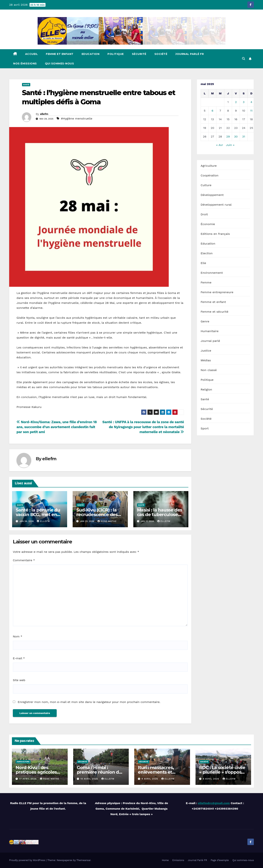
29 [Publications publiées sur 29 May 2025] (228, 136)
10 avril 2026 (90, 779)
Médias (206, 360)
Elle (203, 263)
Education (91, 54)
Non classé (209, 370)
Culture (206, 185)
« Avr (220, 145)
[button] (244, 59)
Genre (205, 321)
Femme (206, 282)
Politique (116, 54)
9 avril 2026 (150, 779)
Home (165, 860)
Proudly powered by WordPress (28, 860)
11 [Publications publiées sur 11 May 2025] (251, 111)
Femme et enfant (60, 54)
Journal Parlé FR (190, 54)
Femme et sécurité (214, 312)
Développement (212, 195)
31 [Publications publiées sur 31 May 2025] (244, 136)
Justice (206, 351)
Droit (204, 214)
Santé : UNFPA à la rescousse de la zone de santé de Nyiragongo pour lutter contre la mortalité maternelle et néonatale (143, 427)
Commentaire (24, 560)
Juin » (230, 145)
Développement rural (216, 205)
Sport (205, 428)
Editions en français (215, 234)
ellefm (44, 114)
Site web (19, 680)
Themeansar (84, 860)
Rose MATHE (107, 521)
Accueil (32, 54)
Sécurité (139, 54)
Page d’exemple (220, 860)
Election (207, 253)
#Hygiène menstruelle (77, 119)
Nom (18, 636)
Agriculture (209, 166)
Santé (26, 85)
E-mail (19, 658)
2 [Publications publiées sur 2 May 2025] (236, 102)
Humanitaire (210, 331)
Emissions (178, 860)
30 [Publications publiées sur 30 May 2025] (236, 136)
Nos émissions (25, 64)
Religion (206, 389)
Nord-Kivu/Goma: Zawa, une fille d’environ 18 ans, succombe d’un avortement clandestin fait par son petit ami (57, 427)
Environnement (212, 273)
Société (161, 54)
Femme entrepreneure (217, 292)
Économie (208, 224)
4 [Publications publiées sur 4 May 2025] (251, 102)
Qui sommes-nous (60, 64)
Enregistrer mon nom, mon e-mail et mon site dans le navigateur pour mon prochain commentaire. (89, 702)
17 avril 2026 (28, 779)
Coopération (210, 175)
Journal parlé (210, 341)
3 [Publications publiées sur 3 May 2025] (244, 102)
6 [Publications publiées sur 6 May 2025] (212, 111)
